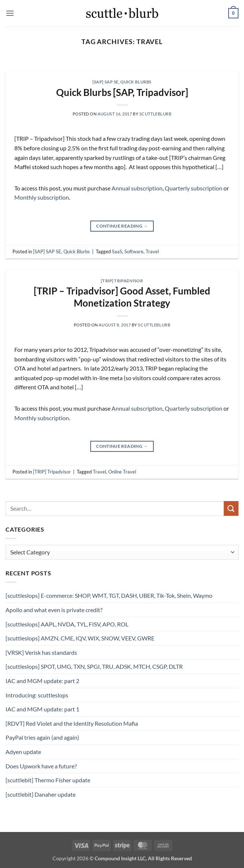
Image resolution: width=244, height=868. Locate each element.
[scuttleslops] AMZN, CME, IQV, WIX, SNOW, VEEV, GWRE (80, 638)
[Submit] (231, 508)
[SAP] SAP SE (105, 82)
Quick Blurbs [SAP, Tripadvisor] (122, 92)
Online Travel (122, 472)
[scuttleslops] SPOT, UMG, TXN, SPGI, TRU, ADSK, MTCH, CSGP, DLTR (94, 666)
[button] (10, 13)
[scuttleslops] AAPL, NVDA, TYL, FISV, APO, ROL (67, 624)
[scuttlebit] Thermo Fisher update (48, 780)
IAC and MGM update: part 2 (42, 681)
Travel (152, 251)
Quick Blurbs (136, 82)
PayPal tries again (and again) (42, 737)
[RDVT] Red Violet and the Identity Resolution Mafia (72, 723)
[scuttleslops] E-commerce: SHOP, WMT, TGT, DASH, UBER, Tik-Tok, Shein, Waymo (109, 595)
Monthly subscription (42, 197)
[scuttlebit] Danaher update (41, 794)
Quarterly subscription (194, 188)
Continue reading (122, 226)
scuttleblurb (156, 114)
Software (134, 251)
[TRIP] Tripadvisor (122, 281)
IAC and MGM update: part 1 (42, 709)
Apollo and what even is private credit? (54, 610)
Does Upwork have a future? (41, 766)
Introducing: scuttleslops (37, 695)
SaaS (117, 251)
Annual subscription (137, 188)
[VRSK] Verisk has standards (41, 652)
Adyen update (23, 752)
